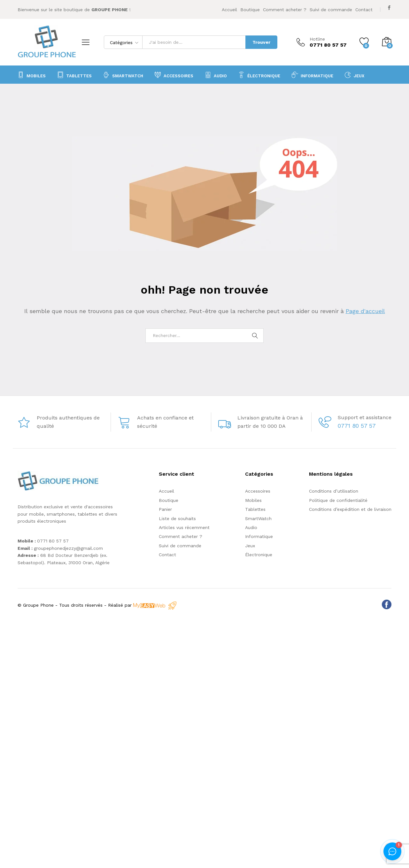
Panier (165, 509)
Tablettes (74, 75)
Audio (251, 527)
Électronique (259, 75)
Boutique (250, 10)
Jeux (355, 75)
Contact (364, 10)
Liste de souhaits (177, 518)
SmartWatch (123, 75)
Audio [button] (216, 75)
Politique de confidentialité (338, 500)
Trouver (261, 42)
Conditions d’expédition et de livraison (350, 509)
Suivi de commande (331, 10)
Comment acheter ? (285, 10)
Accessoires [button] (174, 75)
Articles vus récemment (184, 527)
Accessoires (258, 491)
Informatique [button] (313, 75)
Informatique (259, 536)
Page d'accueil (365, 311)
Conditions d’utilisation (334, 491)
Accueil (229, 10)
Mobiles (32, 75)
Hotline (317, 39)
